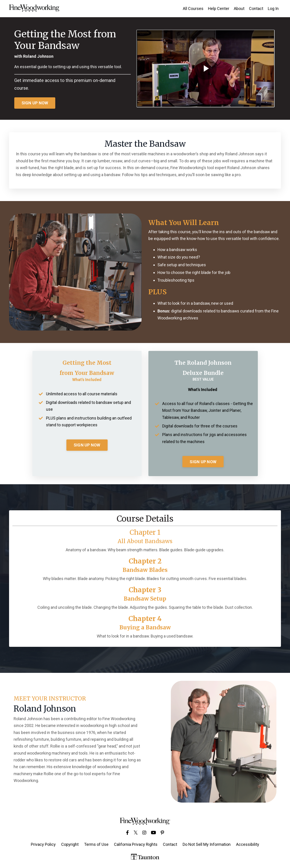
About (239, 8)
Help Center (219, 8)
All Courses (193, 8)
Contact (256, 8)
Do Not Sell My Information (207, 845)
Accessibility (248, 845)
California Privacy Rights (136, 845)
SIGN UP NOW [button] (35, 103)
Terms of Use (96, 845)
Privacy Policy (43, 845)
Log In (273, 8)
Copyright (70, 845)
